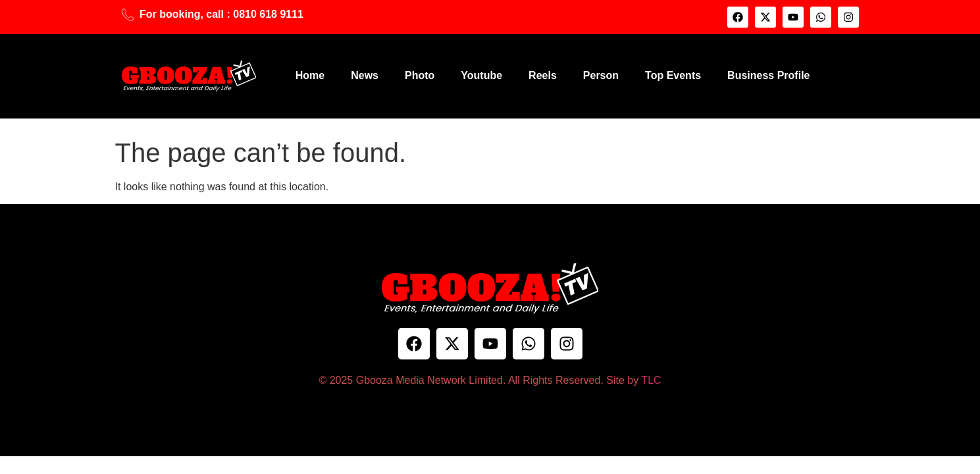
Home (310, 75)
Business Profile (768, 75)
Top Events (673, 75)
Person (601, 75)
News (365, 75)
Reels (543, 75)
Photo (420, 75)
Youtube (481, 75)
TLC (651, 380)
